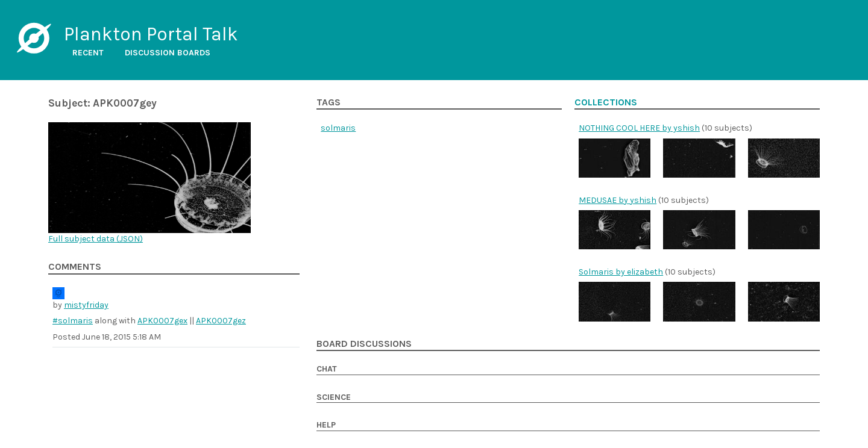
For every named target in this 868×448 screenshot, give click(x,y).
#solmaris (73, 321)
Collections (606, 102)
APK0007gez (221, 321)
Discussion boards (168, 53)
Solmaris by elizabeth (621, 272)
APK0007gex (162, 321)
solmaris (338, 128)
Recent (88, 53)
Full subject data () (96, 239)
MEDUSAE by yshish (618, 200)
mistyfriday (86, 305)
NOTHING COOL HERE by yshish (639, 128)
